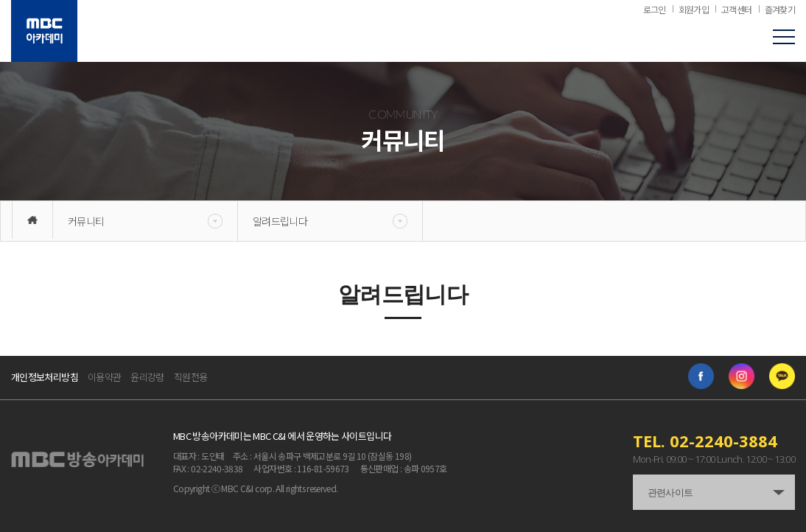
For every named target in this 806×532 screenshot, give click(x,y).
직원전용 (190, 377)
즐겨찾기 (780, 10)
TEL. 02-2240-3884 (705, 441)
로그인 (655, 10)
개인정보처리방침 (45, 377)
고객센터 (736, 10)
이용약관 (104, 377)
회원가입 (694, 10)
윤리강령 (147, 377)
